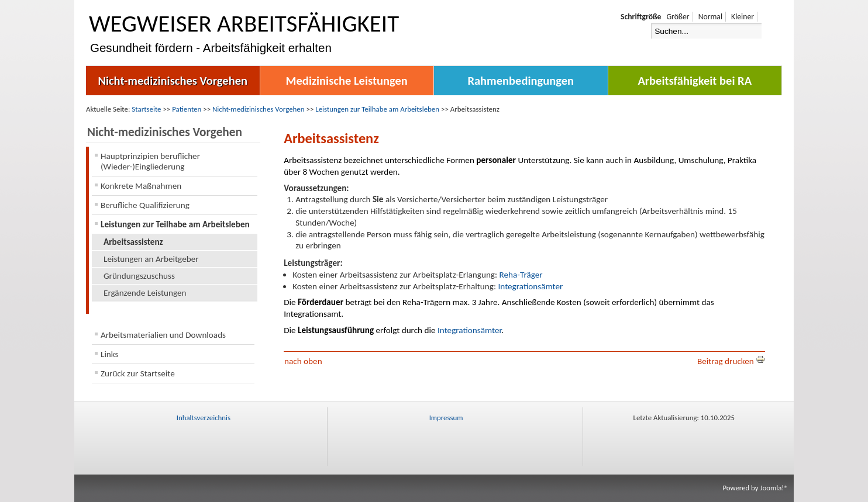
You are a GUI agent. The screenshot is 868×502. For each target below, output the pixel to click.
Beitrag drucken (731, 361)
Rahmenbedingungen (521, 81)
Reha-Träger (521, 275)
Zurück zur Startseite (138, 373)
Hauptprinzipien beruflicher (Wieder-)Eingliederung (150, 161)
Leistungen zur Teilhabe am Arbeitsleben (377, 109)
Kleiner (743, 17)
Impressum (446, 418)
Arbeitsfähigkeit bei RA (695, 81)
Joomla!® (774, 488)
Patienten (187, 109)
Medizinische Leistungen (347, 81)
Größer (678, 17)
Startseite (146, 109)
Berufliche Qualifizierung (145, 205)
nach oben (303, 361)
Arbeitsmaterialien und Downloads (163, 335)
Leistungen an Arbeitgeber (151, 259)
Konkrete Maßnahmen (141, 186)
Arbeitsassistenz (133, 242)
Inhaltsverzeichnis (204, 418)
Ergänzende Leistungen (145, 293)
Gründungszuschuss (139, 276)
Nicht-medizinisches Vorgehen (173, 81)
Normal (710, 17)
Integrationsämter (530, 286)
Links (110, 354)
